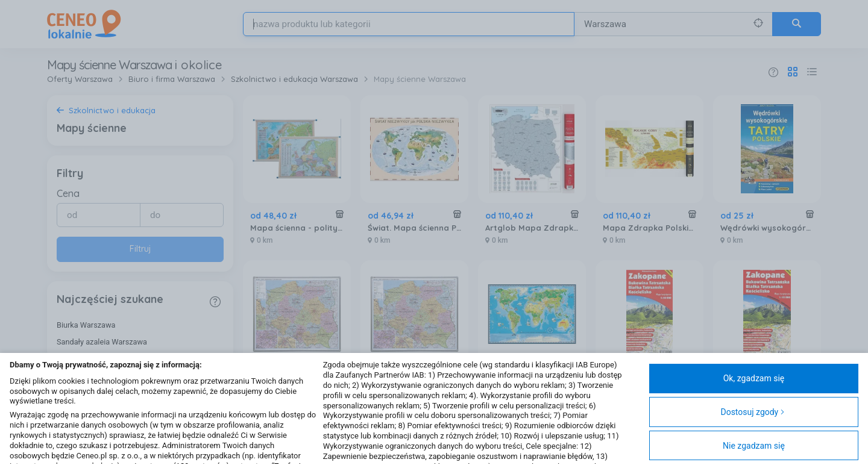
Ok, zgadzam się (754, 378)
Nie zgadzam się (754, 446)
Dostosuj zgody (753, 412)
